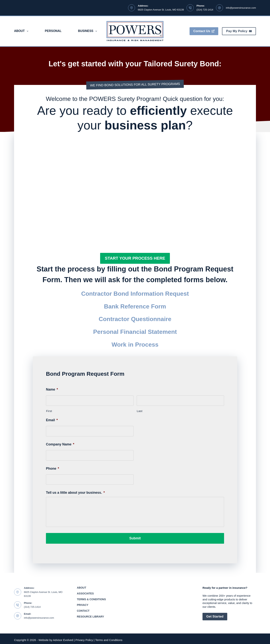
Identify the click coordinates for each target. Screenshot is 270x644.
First (49, 411)
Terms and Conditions (109, 638)
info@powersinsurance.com (241, 8)
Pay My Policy (239, 31)
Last (140, 411)
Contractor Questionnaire (135, 319)
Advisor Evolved (63, 638)
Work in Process (135, 345)
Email (52, 420)
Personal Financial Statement (135, 332)
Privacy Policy (84, 638)
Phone (52, 469)
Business (88, 31)
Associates (85, 591)
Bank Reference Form (135, 306)
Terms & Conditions (91, 597)
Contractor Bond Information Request (135, 294)
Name (52, 389)
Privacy (83, 603)
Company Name (60, 444)
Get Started (215, 614)
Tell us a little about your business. (75, 493)
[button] (135, 258)
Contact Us (204, 31)
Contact (83, 608)
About (22, 31)
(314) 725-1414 (205, 10)
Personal (53, 31)
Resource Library (90, 614)
